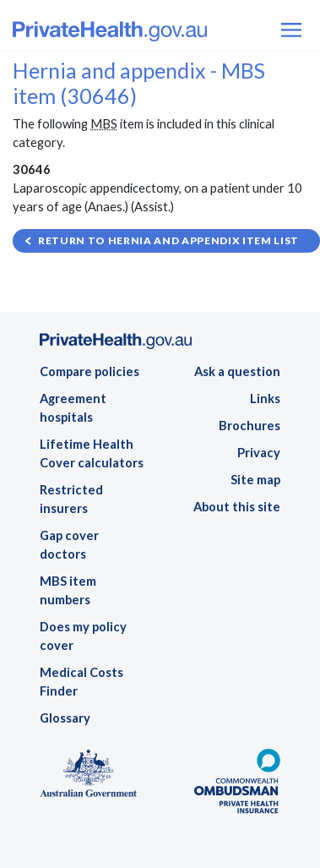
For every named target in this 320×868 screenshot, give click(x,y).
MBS (104, 124)
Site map (255, 480)
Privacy (259, 453)
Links (265, 399)
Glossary (65, 718)
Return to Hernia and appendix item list (168, 240)
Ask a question (237, 371)
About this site (237, 507)
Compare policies (89, 371)
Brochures (249, 426)
